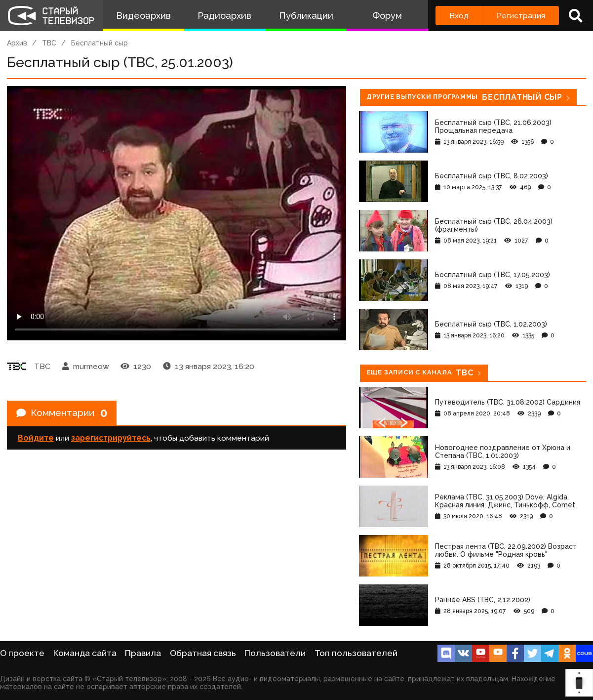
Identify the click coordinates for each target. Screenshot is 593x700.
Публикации (306, 16)
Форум (387, 16)
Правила (143, 653)
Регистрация (521, 16)
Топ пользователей (356, 653)
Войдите (36, 439)
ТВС (49, 43)
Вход (459, 16)
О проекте (22, 653)
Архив (17, 43)
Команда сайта (85, 653)
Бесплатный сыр (99, 43)
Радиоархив (224, 16)
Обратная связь (203, 653)
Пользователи (275, 653)
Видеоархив (143, 16)
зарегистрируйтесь (111, 439)
